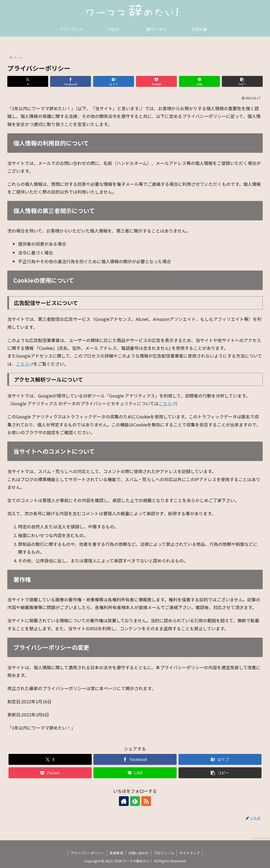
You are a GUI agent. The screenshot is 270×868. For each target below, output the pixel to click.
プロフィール (164, 853)
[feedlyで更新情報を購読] (135, 801)
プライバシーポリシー (87, 853)
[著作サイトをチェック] (124, 801)
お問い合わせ (138, 853)
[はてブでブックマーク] (114, 81)
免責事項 (116, 853)
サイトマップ (189, 853)
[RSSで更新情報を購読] (146, 801)
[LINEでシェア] (199, 81)
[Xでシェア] (28, 81)
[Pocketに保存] (156, 81)
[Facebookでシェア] (71, 81)
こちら (25, 364)
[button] (242, 81)
